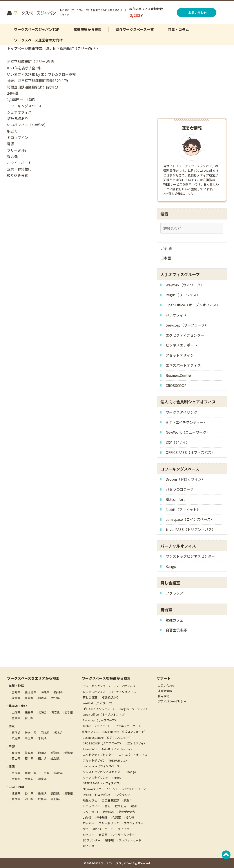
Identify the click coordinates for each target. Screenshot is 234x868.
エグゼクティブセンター (185, 335)
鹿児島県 (31, 692)
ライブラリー (126, 829)
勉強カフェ (174, 620)
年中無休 (102, 817)
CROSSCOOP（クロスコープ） (103, 743)
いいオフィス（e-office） (119, 749)
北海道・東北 (18, 706)
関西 (12, 766)
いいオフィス (176, 315)
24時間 (87, 817)
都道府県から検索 (87, 29)
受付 (86, 829)
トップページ (18, 48)
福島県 (29, 712)
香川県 (29, 793)
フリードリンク (109, 823)
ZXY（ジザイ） (178, 442)
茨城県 (45, 732)
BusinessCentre (178, 375)
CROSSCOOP (176, 385)
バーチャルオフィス (123, 692)
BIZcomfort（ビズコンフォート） (125, 732)
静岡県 (42, 753)
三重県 (45, 773)
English (166, 248)
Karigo (171, 566)
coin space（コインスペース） (190, 519)
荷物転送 (108, 812)
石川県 (29, 758)
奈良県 (16, 773)
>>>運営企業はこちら (178, 194)
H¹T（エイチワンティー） (186, 422)
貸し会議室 (90, 697)
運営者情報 (165, 691)
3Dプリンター (92, 840)
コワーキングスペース (97, 686)
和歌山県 (31, 773)
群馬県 (16, 738)
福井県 (42, 758)
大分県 (55, 698)
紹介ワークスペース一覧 (135, 29)
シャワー (89, 835)
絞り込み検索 (18, 175)
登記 (107, 806)
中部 (12, 746)
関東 (32, 48)
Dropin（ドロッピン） (97, 795)
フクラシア (174, 593)
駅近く (128, 800)
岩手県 (69, 712)
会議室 (117, 817)
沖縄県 (45, 692)
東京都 (16, 732)
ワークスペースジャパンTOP (37, 29)
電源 (134, 806)
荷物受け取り (127, 812)
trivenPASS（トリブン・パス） (190, 529)
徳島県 (16, 793)
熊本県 (42, 698)
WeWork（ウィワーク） (185, 285)
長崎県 (29, 698)
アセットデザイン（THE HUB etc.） (106, 760)
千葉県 (42, 738)
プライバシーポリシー (172, 701)
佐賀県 (16, 698)
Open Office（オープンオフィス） (193, 305)
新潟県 (69, 753)
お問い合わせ (198, 13)
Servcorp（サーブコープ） (187, 325)
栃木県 (58, 732)
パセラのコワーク (180, 489)
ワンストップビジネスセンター (190, 556)
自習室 (103, 835)
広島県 (42, 799)
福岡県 (58, 692)
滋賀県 (58, 773)
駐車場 (110, 840)
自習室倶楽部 (176, 630)
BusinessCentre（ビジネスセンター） (108, 738)
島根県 (16, 799)
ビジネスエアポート (181, 345)
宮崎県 (16, 692)
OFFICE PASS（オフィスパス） (190, 452)
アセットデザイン (180, 355)
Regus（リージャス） (183, 295)
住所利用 (121, 806)
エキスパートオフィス (183, 365)
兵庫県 (42, 779)
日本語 (166, 258)
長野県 (16, 753)
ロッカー (89, 823)
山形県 (16, 712)
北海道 (42, 712)
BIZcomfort (175, 499)
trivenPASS (90, 749)
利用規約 (163, 696)
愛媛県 (42, 793)
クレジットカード (130, 840)
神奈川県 (42, 48)
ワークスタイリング (181, 412)
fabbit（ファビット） (183, 509)
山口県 (55, 799)
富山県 (16, 758)
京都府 (16, 779)
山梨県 (55, 758)
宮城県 (16, 718)
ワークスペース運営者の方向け (38, 40)
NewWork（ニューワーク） (188, 432)
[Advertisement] (192, 86)
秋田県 (29, 718)
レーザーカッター (123, 835)
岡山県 (29, 799)
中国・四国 (16, 787)
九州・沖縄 (16, 686)
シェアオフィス (126, 686)
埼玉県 (29, 738)
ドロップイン (91, 806)
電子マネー (90, 846)
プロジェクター (133, 823)
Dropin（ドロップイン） (185, 479)
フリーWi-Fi (90, 812)
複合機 (130, 817)
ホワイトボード (103, 829)
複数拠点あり (110, 697)
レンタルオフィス (94, 692)
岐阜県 (29, 753)
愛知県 (55, 753)
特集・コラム (178, 29)
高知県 (55, 793)
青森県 (55, 712)
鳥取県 (69, 793)
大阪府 (29, 779)
